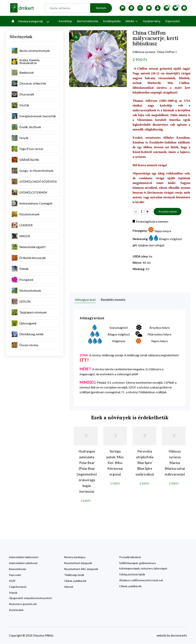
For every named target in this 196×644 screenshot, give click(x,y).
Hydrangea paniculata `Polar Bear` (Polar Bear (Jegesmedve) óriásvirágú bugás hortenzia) (87, 471)
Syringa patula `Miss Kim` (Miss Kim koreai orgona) (115, 463)
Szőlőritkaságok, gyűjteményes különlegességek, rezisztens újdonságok (143, 566)
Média (132, 21)
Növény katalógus (75, 557)
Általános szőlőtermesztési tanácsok (141, 580)
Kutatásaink (16, 610)
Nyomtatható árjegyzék (78, 563)
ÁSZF (12, 581)
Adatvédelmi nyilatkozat (23, 563)
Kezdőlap (65, 21)
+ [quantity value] (147, 212)
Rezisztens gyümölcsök (23, 604)
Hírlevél (69, 587)
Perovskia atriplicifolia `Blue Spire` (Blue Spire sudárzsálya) (145, 463)
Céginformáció (18, 587)
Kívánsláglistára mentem (151, 222)
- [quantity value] (136, 212)
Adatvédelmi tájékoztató (24, 557)
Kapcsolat (173, 21)
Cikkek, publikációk (75, 581)
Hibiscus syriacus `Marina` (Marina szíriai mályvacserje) (175, 463)
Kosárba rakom (168, 212)
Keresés (101, 8)
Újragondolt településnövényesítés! (31, 598)
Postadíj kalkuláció (130, 557)
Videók (13, 593)
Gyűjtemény (152, 21)
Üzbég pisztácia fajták (132, 574)
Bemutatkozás (88, 21)
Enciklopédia (112, 21)
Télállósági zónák (74, 575)
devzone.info (179, 636)
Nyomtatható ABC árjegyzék (81, 569)
